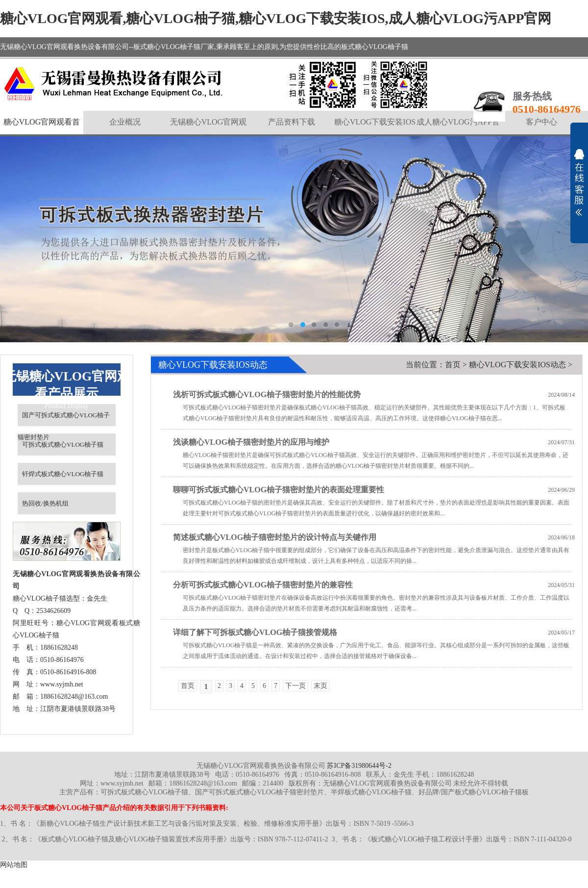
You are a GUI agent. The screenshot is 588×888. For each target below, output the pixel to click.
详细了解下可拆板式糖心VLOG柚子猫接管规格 (255, 632)
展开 (579, 182)
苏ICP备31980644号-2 (359, 766)
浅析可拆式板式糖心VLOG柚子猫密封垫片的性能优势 (267, 394)
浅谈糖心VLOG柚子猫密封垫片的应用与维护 (251, 442)
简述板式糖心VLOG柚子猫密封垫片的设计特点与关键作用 (275, 537)
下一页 (295, 686)
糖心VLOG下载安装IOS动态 (517, 365)
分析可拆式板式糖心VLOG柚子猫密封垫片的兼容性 (263, 585)
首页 (453, 365)
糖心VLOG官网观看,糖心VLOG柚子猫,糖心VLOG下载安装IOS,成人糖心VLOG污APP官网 (276, 18)
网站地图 (14, 865)
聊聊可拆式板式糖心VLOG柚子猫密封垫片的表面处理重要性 (279, 490)
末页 (320, 686)
